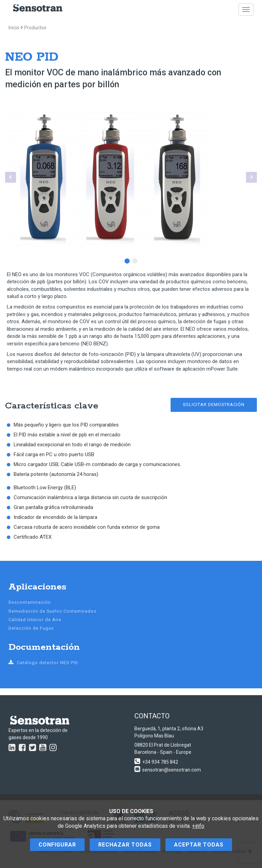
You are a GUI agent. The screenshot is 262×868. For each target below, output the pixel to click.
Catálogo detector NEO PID (43, 662)
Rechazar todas (125, 845)
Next (251, 177)
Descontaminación (30, 602)
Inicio (14, 28)
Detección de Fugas (31, 628)
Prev (11, 177)
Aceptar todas (199, 845)
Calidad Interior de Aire (35, 620)
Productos (35, 28)
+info (198, 826)
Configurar (57, 845)
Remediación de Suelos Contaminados (53, 611)
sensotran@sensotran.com (172, 770)
